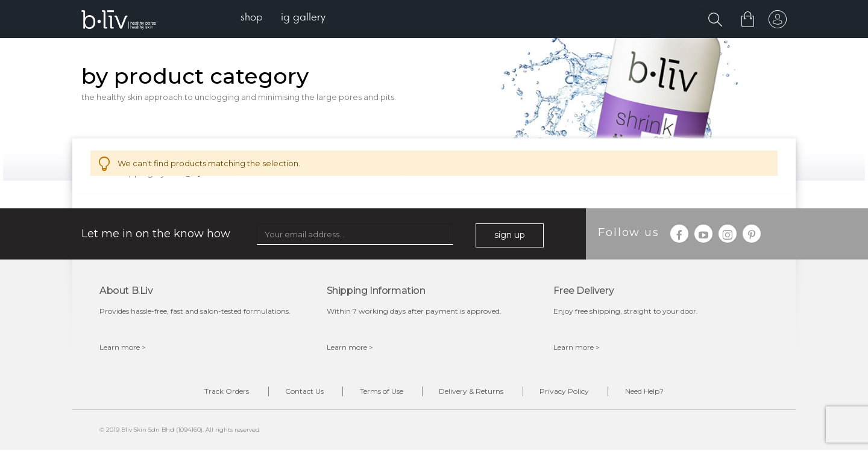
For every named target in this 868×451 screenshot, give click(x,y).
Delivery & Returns (472, 392)
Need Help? (649, 392)
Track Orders (222, 392)
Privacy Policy (567, 392)
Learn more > (123, 348)
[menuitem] (252, 18)
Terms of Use (380, 392)
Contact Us (301, 392)
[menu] (284, 18)
